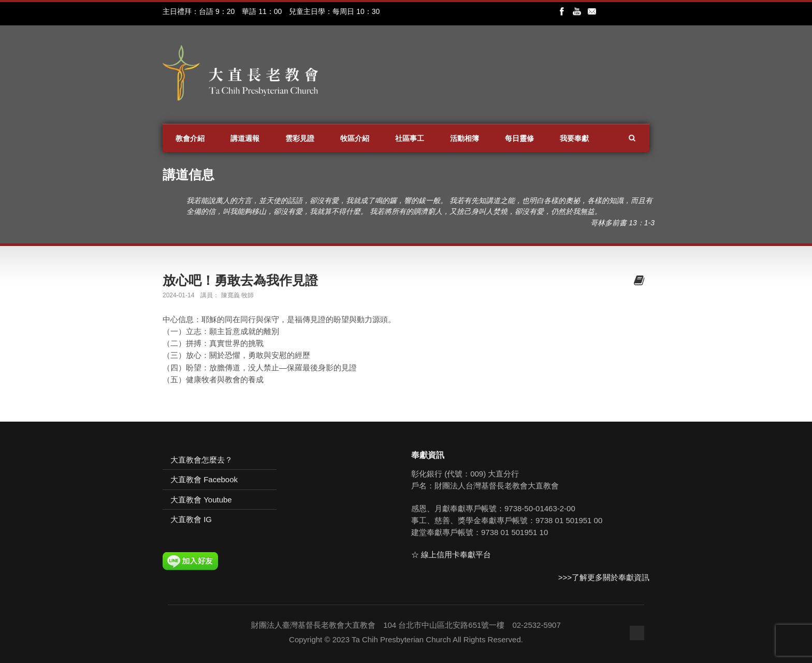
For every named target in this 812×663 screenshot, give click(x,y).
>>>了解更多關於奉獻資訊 (604, 577)
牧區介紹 (355, 138)
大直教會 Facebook (204, 479)
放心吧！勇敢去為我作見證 (240, 280)
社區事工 (410, 138)
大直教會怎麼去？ (201, 460)
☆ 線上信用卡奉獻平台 (451, 554)
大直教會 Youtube (201, 500)
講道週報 (245, 138)
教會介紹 (190, 138)
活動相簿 (465, 138)
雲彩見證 (300, 138)
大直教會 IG (191, 519)
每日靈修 (519, 138)
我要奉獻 (574, 138)
